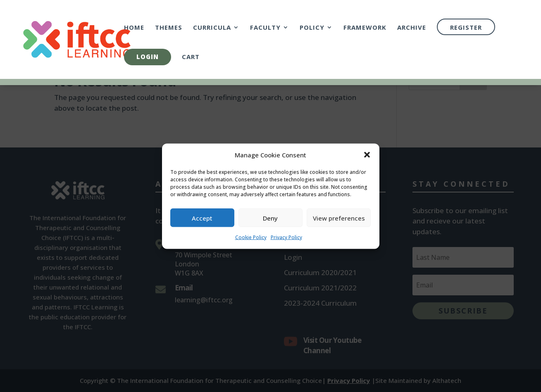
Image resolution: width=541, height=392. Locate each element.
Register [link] (466, 27)
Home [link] (134, 28)
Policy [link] (312, 28)
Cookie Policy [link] (251, 241)
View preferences (339, 222)
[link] (93, 39)
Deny (270, 222)
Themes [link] (169, 28)
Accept (202, 222)
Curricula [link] (212, 28)
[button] (367, 159)
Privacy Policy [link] (286, 241)
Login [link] (148, 57)
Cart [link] (191, 57)
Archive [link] (412, 28)
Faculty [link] (265, 28)
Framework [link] (365, 28)
